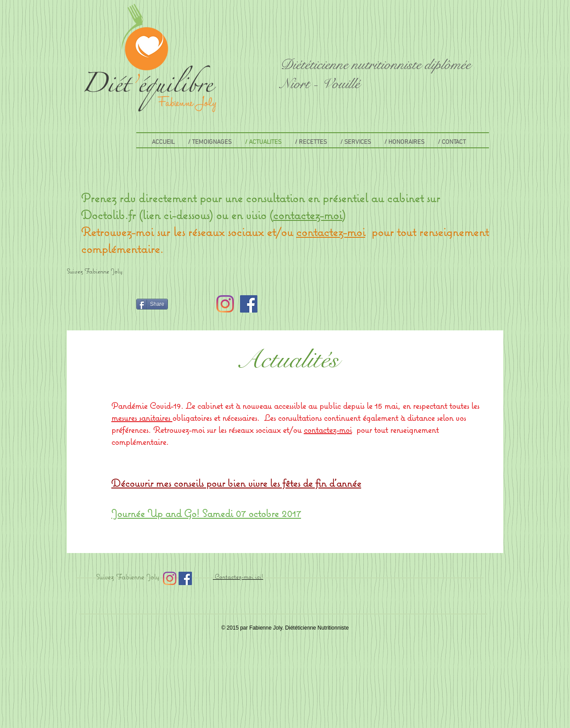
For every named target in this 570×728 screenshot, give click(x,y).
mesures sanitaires (142, 417)
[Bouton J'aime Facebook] (87, 304)
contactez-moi (307, 214)
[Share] (152, 304)
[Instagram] (225, 304)
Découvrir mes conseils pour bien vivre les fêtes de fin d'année (236, 483)
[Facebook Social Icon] (249, 304)
